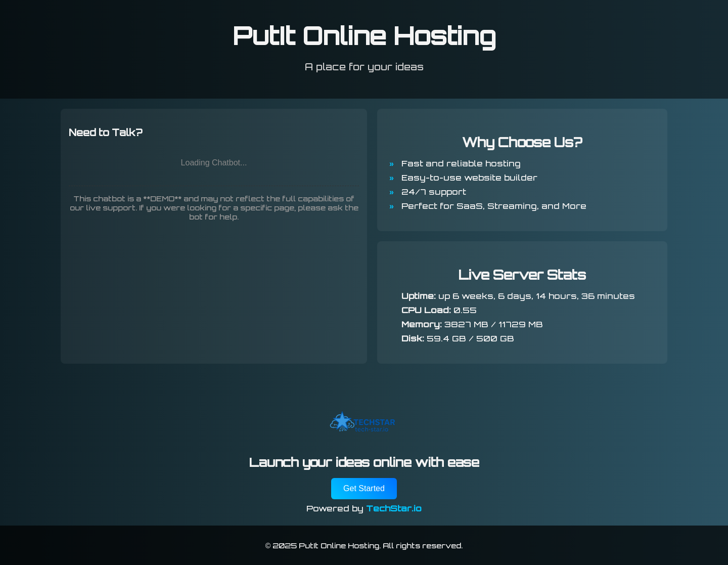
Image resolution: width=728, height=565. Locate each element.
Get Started (364, 488)
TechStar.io (394, 508)
